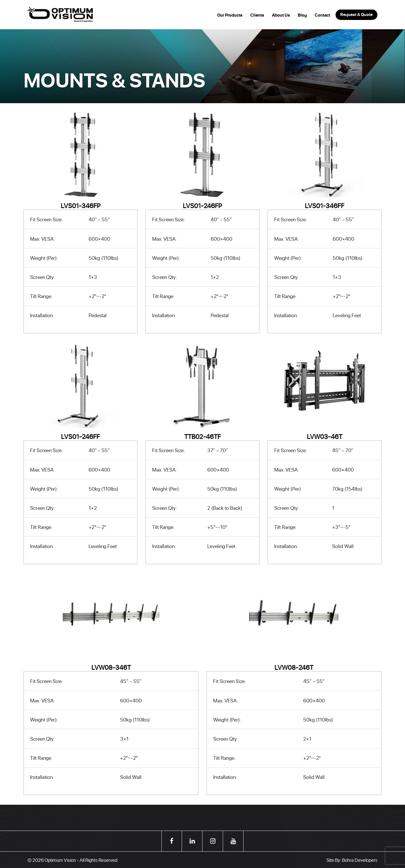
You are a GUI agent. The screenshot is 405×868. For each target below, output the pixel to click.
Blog (302, 15)
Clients (257, 15)
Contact (322, 15)
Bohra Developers (360, 860)
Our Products (230, 15)
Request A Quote (356, 15)
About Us (281, 15)
